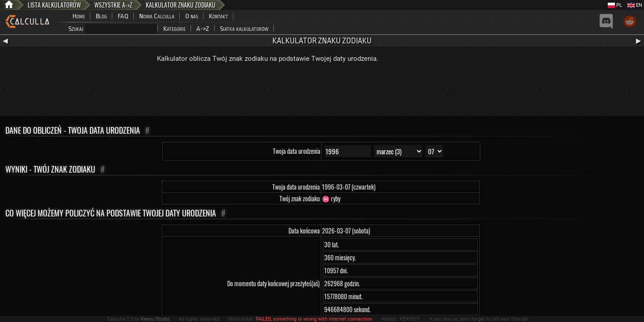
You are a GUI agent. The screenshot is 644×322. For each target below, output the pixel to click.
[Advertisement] (322, 92)
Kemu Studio (155, 319)
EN (635, 5)
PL (615, 5)
